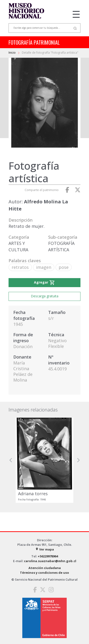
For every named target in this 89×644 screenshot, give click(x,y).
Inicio (12, 53)
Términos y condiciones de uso (44, 573)
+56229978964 (48, 556)
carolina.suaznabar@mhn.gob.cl (50, 561)
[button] (11, 460)
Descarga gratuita (45, 296)
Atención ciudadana (45, 568)
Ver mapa (45, 549)
